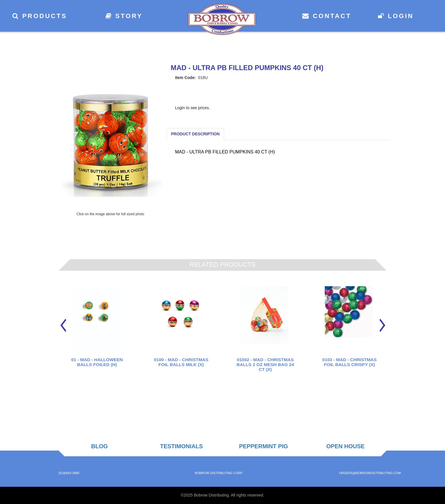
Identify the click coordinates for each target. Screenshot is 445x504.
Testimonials (182, 446)
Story (124, 16)
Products (40, 16)
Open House (345, 446)
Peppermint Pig (263, 446)
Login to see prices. (193, 108)
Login (396, 16)
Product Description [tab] (195, 134)
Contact (327, 16)
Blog (100, 446)
